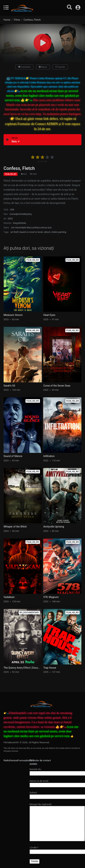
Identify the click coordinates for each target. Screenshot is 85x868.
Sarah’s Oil (9, 386)
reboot (47, 232)
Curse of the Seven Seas (57, 386)
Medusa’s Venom (13, 315)
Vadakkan (9, 597)
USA (12, 210)
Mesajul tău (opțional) (57, 822)
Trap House (50, 668)
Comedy (14, 214)
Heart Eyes (49, 315)
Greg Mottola (19, 223)
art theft (14, 232)
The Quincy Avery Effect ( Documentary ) (23, 668)
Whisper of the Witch (15, 527)
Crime (21, 214)
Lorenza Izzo (45, 228)
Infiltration (49, 456)
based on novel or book (31, 232)
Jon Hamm (16, 228)
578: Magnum (51, 597)
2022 (10, 219)
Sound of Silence (13, 456)
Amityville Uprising (54, 527)
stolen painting (59, 232)
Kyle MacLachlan (30, 228)
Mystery (28, 214)
